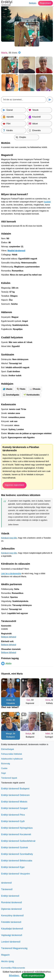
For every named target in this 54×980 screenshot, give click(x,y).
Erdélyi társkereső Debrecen (15, 795)
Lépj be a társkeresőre (11, 574)
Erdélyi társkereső (10, 896)
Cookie (4, 768)
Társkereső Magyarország (14, 948)
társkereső (6, 883)
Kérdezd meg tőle (9, 538)
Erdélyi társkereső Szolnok (15, 848)
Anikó (9, 700)
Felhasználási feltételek (12, 754)
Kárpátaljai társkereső (12, 929)
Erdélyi (7, 3)
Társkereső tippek (9, 778)
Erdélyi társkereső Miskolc (14, 802)
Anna (48, 700)
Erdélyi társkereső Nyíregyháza (17, 828)
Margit (9, 734)
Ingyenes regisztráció (15, 485)
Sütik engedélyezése (33, 976)
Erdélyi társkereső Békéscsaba (17, 861)
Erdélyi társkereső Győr (13, 821)
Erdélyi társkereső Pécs (13, 815)
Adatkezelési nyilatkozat (12, 759)
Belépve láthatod (9, 637)
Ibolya (28, 734)
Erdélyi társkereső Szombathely (17, 854)
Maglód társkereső (16, 251)
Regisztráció (45, 3)
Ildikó (48, 734)
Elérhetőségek (8, 749)
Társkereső (7, 889)
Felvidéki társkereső (11, 922)
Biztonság (6, 764)
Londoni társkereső (11, 942)
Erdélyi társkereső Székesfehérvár (18, 841)
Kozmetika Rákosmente (13, 968)
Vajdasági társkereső (12, 935)
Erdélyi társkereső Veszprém (16, 874)
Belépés (33, 3)
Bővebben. (14, 975)
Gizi (28, 700)
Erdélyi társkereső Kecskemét (16, 834)
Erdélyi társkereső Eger (13, 867)
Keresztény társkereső (12, 916)
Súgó (3, 773)
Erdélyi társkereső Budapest (15, 789)
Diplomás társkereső (11, 909)
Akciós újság (7, 961)
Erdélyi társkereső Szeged (14, 808)
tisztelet (47, 202)
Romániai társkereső (11, 902)
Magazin (5, 955)
